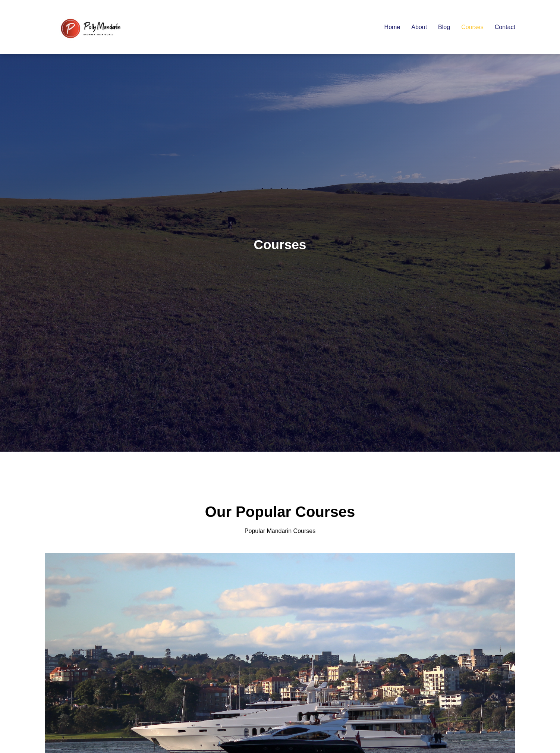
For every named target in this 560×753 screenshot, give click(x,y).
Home (392, 27)
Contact (505, 27)
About (419, 27)
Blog (444, 27)
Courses (472, 27)
